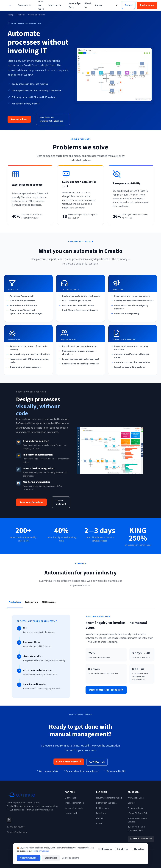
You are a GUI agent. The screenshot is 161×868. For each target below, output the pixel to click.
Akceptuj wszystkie (29, 858)
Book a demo (147, 5)
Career (99, 5)
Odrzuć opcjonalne (70, 858)
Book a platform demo (31, 502)
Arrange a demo (19, 119)
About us (88, 5)
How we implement (61, 502)
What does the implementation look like (51, 119)
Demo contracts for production (106, 690)
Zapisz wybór (51, 858)
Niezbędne (105, 849)
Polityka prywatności (40, 851)
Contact (129, 5)
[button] (26, 5)
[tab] (15, 602)
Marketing (137, 849)
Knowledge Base (75, 5)
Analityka (121, 849)
